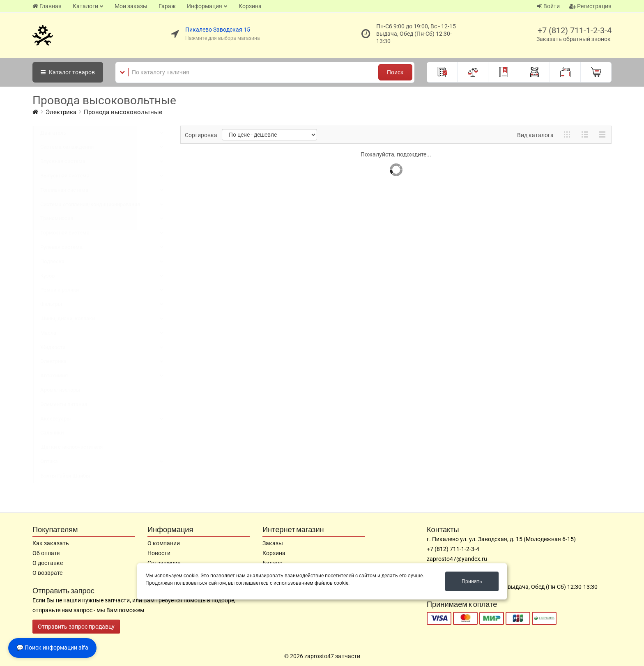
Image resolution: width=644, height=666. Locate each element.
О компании (164, 543)
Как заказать (51, 543)
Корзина (250, 6)
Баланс (272, 563)
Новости (159, 553)
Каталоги (85, 6)
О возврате (47, 573)
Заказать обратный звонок (574, 39)
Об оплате (46, 553)
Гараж (167, 6)
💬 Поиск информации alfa (52, 648)
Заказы (273, 543)
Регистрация (590, 6)
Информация (205, 6)
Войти (549, 6)
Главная (47, 6)
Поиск (395, 72)
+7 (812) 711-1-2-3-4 (575, 30)
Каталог (68, 72)
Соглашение (164, 563)
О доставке (48, 563)
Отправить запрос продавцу (76, 627)
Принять (472, 581)
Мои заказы (131, 6)
